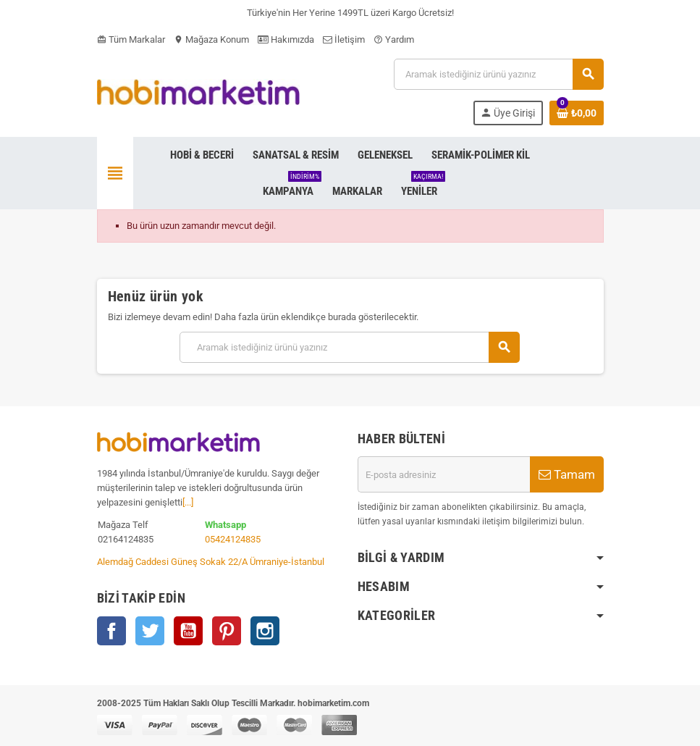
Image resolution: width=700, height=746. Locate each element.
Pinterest (227, 631)
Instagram (265, 631)
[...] (188, 502)
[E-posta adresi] (444, 474)
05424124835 (233, 539)
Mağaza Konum (211, 39)
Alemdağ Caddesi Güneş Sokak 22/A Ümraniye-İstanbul (211, 562)
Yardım (394, 39)
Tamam (567, 474)
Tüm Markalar (131, 39)
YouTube (188, 631)
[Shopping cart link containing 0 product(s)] (577, 113)
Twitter (150, 631)
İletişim (344, 39)
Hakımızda (286, 39)
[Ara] (498, 74)
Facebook (111, 631)
